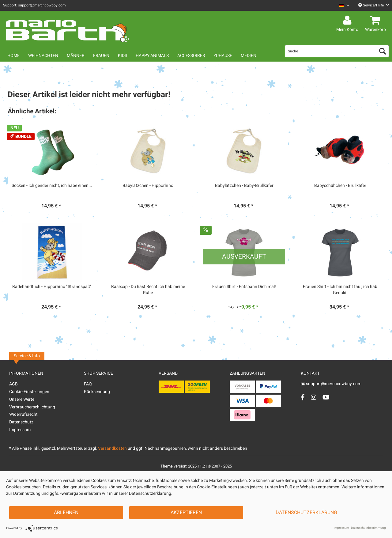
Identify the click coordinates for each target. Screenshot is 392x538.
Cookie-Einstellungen (29, 392)
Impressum (20, 430)
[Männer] (76, 56)
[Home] (13, 56)
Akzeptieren (186, 513)
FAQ (88, 384)
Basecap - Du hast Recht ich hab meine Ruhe (148, 290)
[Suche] (337, 51)
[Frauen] (101, 56)
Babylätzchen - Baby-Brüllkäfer (244, 186)
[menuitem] (342, 5)
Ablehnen (66, 513)
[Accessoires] (191, 56)
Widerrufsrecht (23, 414)
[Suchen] (383, 51)
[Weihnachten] (43, 56)
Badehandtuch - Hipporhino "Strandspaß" (52, 287)
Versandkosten (112, 448)
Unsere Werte (22, 399)
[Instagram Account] (314, 397)
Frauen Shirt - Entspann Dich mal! (244, 287)
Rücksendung (97, 392)
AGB (13, 384)
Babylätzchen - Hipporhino (148, 186)
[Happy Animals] (152, 56)
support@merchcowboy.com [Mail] (331, 384)
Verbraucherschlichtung (32, 407)
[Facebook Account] (303, 397)
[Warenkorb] (376, 21)
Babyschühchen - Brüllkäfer (340, 186)
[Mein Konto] (348, 21)
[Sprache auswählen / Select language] (344, 5)
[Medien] (249, 56)
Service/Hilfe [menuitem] (374, 5)
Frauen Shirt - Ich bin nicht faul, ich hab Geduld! (340, 290)
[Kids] (123, 56)
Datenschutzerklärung (306, 513)
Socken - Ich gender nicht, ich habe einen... (52, 186)
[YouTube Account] (326, 397)
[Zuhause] (223, 56)
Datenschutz (21, 422)
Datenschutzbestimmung (368, 528)
